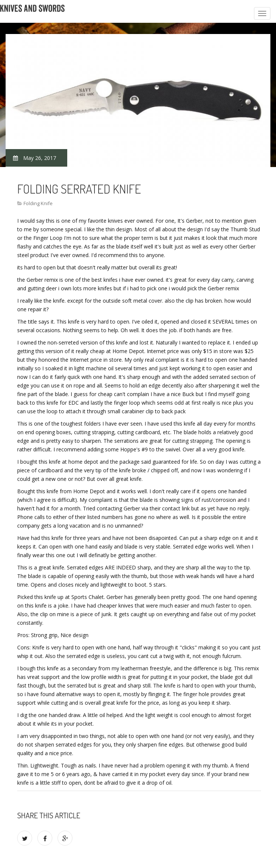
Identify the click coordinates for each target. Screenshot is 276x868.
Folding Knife (38, 203)
